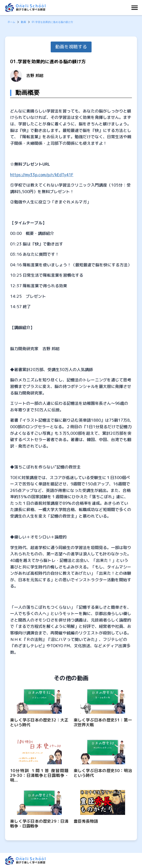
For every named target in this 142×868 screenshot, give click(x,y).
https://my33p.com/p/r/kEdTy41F (42, 175)
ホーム (11, 22)
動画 (23, 22)
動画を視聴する (71, 47)
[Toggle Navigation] (136, 8)
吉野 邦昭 (35, 76)
